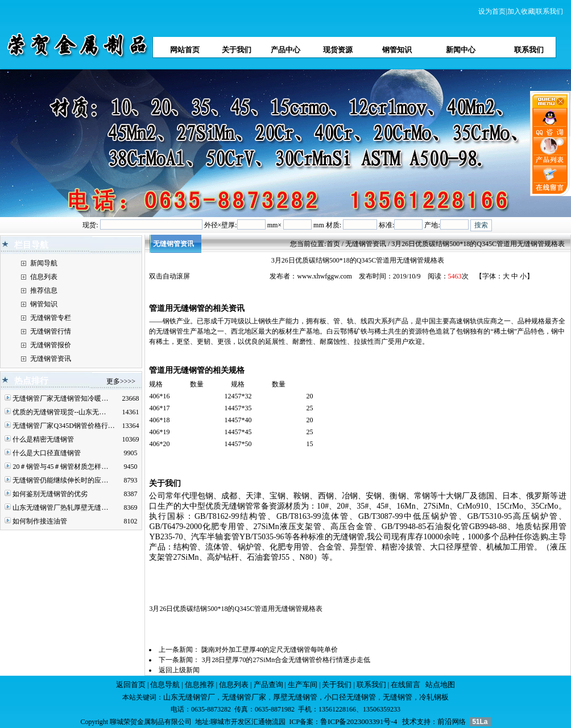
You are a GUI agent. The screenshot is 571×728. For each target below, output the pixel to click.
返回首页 (131, 685)
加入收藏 (521, 11)
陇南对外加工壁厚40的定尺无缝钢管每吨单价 (270, 650)
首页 (333, 244)
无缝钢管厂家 (244, 697)
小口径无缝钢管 (350, 697)
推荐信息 (44, 290)
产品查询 (268, 685)
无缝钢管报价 (51, 345)
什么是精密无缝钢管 (43, 439)
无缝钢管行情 (51, 331)
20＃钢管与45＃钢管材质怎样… (60, 467)
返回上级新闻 (179, 670)
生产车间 (303, 685)
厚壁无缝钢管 (295, 697)
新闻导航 (44, 263)
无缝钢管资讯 (51, 359)
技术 (409, 721)
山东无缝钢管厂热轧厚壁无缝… (60, 507)
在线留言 (406, 685)
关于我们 (337, 685)
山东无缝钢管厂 (189, 697)
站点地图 (440, 685)
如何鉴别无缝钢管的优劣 (50, 494)
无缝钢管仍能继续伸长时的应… (60, 480)
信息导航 (165, 685)
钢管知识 (44, 304)
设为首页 (492, 11)
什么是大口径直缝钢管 (47, 453)
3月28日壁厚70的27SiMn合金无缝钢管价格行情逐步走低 (286, 660)
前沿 (445, 721)
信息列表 (44, 277)
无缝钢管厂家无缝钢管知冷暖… (60, 398)
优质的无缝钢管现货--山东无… (59, 412)
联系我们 (549, 11)
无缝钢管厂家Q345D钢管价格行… (63, 426)
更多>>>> (121, 381)
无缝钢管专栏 (51, 318)
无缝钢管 (398, 697)
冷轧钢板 (434, 697)
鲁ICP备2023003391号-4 (359, 721)
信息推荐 (200, 685)
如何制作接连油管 (40, 521)
